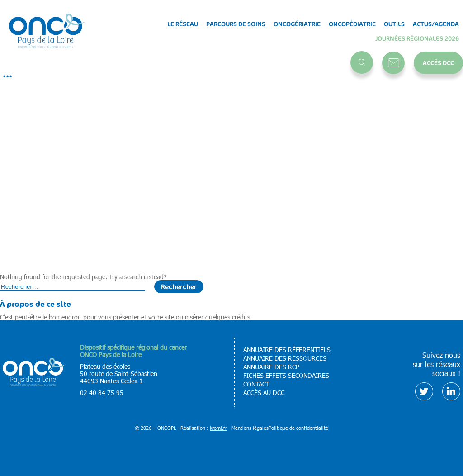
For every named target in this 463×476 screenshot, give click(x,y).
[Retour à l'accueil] (47, 31)
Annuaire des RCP (271, 367)
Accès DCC (438, 63)
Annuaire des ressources (285, 358)
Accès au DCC (264, 393)
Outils (394, 24)
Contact (393, 63)
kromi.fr (218, 428)
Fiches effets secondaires (286, 376)
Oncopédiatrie (352, 24)
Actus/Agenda (436, 24)
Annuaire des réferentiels (287, 350)
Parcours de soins (236, 24)
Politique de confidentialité (298, 428)
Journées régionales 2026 (417, 38)
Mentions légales (250, 428)
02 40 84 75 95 (102, 393)
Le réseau (183, 24)
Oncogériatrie (297, 24)
